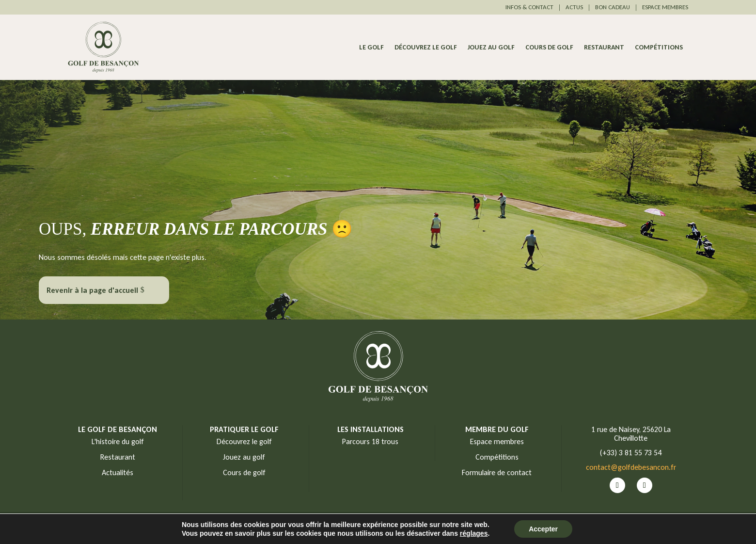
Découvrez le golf (426, 48)
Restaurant (604, 48)
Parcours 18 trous (370, 441)
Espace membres (497, 441)
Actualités (118, 472)
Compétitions (659, 48)
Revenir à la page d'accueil (92, 290)
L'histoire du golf (118, 441)
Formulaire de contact (497, 472)
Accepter (543, 529)
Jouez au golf (491, 48)
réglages (474, 533)
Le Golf (371, 48)
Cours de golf (549, 48)
